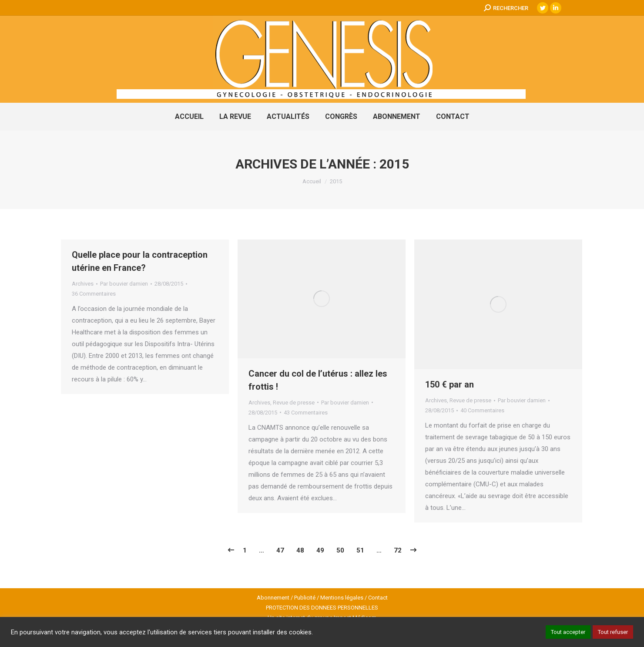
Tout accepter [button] (568, 632)
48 (300, 550)
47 (280, 550)
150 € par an (449, 384)
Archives (83, 284)
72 (398, 550)
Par (124, 284)
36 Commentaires (94, 294)
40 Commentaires (482, 410)
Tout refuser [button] (613, 632)
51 (360, 550)
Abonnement (273, 598)
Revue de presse (294, 403)
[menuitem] (189, 117)
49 (320, 550)
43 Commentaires (306, 413)
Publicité (305, 598)
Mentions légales (342, 598)
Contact (378, 598)
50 (340, 550)
